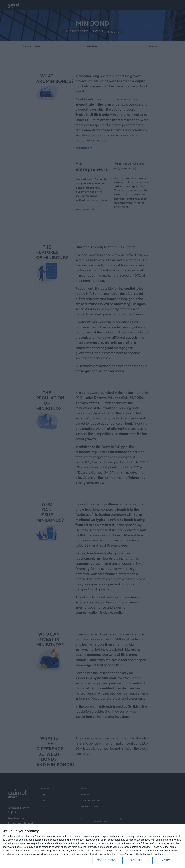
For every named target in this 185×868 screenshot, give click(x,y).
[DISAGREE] (179, 830)
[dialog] (92, 846)
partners (20, 836)
